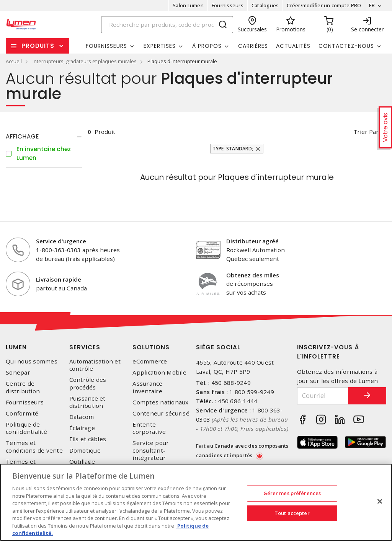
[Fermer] (380, 502)
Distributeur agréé (252, 241)
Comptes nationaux (160, 402)
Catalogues (265, 5)
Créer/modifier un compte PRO (324, 5)
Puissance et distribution (87, 402)
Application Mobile (159, 372)
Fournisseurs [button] (106, 46)
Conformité (22, 413)
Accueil (14, 61)
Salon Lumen (188, 5)
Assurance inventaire (147, 387)
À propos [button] (207, 46)
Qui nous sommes (32, 361)
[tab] (44, 137)
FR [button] (372, 5)
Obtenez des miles (253, 275)
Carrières (253, 46)
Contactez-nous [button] (346, 46)
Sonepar (18, 372)
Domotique (85, 451)
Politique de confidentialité (26, 428)
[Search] (167, 25)
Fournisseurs (228, 5)
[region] (196, 502)
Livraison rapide (59, 279)
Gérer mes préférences (292, 493)
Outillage (82, 462)
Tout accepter (292, 513)
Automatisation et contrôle (95, 365)
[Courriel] (323, 396)
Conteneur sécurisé (161, 413)
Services (85, 347)
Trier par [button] (366, 132)
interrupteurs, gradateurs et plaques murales (85, 61)
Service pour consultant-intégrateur (151, 450)
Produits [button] (38, 46)
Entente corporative (149, 428)
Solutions (151, 347)
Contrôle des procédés (88, 383)
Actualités (293, 46)
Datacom (82, 417)
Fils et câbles (88, 439)
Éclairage (82, 428)
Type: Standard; (233, 149)
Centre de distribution (23, 387)
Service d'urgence (61, 241)
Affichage (22, 136)
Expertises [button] (160, 46)
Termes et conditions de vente (34, 446)
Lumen (16, 347)
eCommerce (150, 361)
